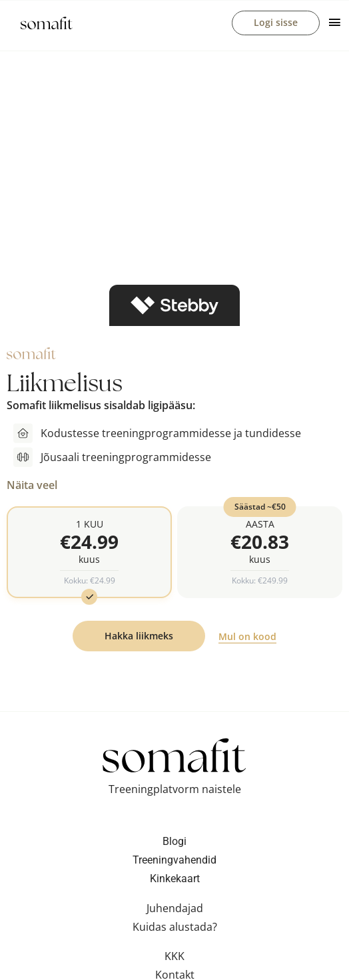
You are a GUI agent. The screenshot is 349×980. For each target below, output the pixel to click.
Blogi (174, 843)
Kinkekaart (175, 881)
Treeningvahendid (174, 862)
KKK (174, 958)
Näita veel (32, 485)
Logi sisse (276, 22)
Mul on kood (247, 638)
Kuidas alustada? (175, 929)
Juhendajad (175, 910)
